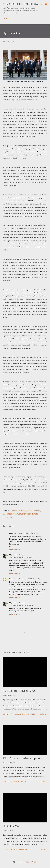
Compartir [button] (7, 517)
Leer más (44, 714)
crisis (15, 511)
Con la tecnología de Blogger (25, 862)
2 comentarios (20, 849)
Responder (14, 550)
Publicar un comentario (24, 714)
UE (28, 514)
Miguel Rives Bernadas (17, 555)
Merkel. (30, 511)
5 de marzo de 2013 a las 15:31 (22, 605)
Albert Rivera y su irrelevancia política (22, 758)
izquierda (22, 511)
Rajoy (5, 514)
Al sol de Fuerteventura (20, 4)
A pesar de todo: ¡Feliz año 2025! (19, 691)
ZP (30, 514)
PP (35, 511)
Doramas (13, 579)
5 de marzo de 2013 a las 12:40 (22, 557)
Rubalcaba (21, 514)
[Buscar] (41, 4)
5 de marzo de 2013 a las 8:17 (28, 533)
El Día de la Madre (12, 826)
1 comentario (20, 782)
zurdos (35, 514)
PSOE (38, 511)
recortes (12, 514)
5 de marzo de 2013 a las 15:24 (29, 579)
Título (6, 18)
